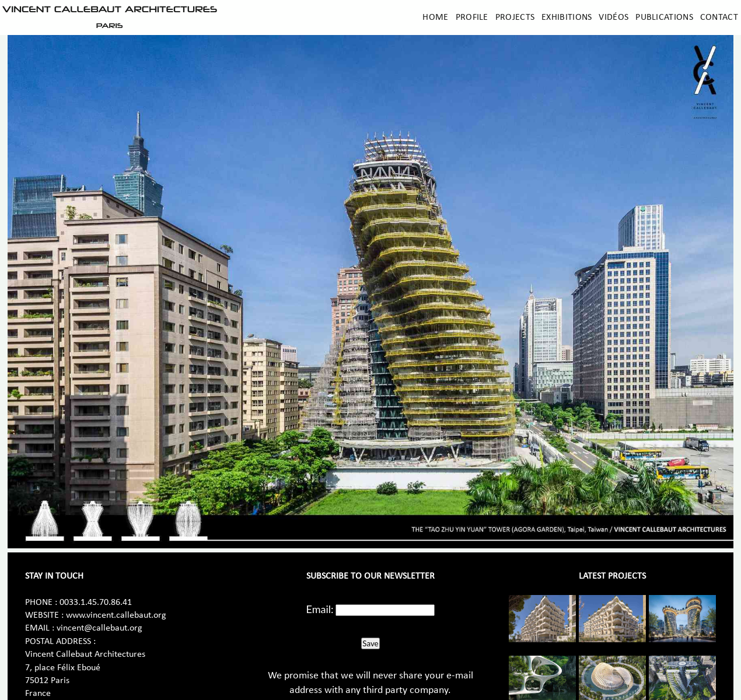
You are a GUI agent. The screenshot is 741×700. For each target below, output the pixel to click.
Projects (515, 17)
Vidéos (614, 17)
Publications (664, 17)
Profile (472, 17)
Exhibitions (567, 17)
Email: (320, 609)
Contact (719, 17)
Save (370, 643)
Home (435, 17)
